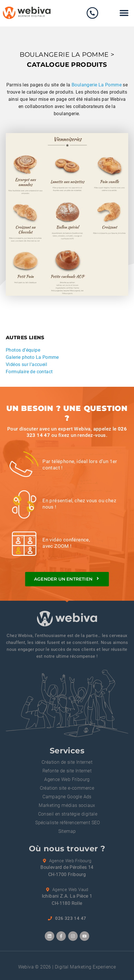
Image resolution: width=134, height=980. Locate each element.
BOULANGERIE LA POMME (64, 55)
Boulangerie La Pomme (97, 85)
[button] (124, 13)
